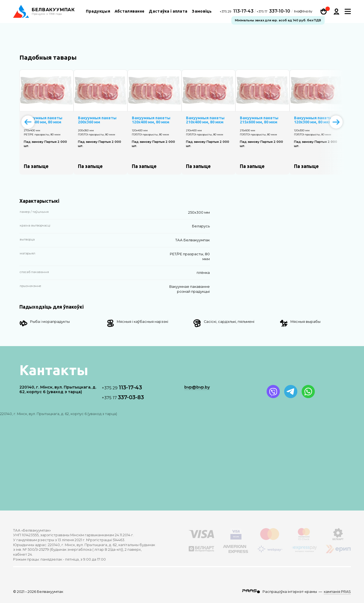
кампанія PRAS (337, 592)
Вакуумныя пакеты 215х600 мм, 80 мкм (259, 120)
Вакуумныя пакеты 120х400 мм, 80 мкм (151, 120)
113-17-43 (237, 11)
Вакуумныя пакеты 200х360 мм (97, 120)
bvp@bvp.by (303, 11)
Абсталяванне (129, 11)
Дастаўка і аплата (168, 11)
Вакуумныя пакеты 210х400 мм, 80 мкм (205, 120)
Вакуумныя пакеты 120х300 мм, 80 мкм (313, 120)
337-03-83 (123, 397)
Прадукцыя (98, 11)
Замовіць (202, 11)
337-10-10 (273, 11)
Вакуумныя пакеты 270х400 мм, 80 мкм (43, 120)
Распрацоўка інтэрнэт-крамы (290, 592)
